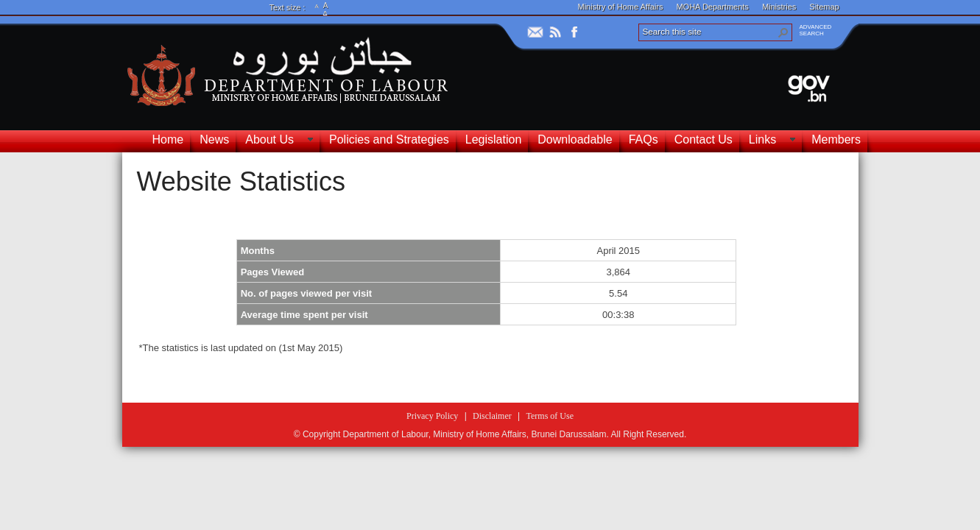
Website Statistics (241, 181)
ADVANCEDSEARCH (816, 30)
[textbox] (487, 301)
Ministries (779, 7)
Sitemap (824, 7)
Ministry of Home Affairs (621, 7)
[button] (783, 32)
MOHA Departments (712, 7)
